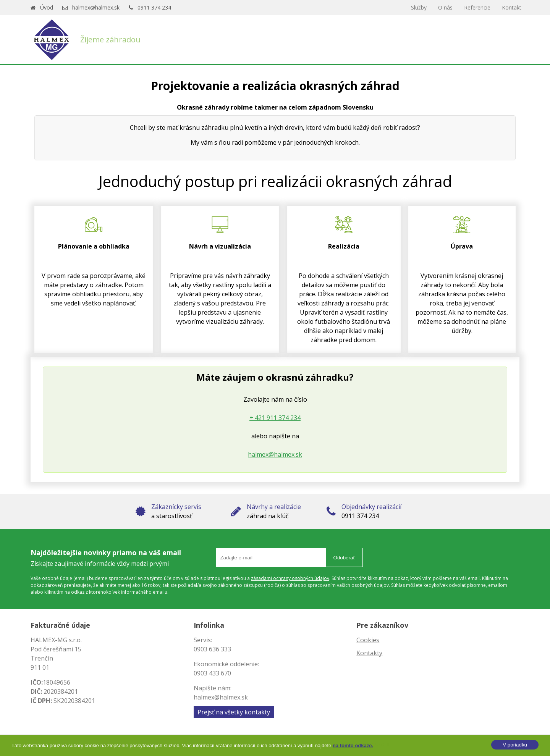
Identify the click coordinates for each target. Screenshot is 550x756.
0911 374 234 (154, 7)
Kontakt (512, 7)
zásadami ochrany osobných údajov (290, 578)
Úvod (47, 7)
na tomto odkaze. (353, 745)
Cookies (368, 640)
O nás (445, 7)
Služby (419, 7)
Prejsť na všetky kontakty (234, 712)
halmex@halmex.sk (96, 7)
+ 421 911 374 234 (275, 418)
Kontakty (369, 653)
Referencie (477, 7)
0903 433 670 (212, 673)
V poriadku (515, 745)
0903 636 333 (212, 649)
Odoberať (344, 558)
